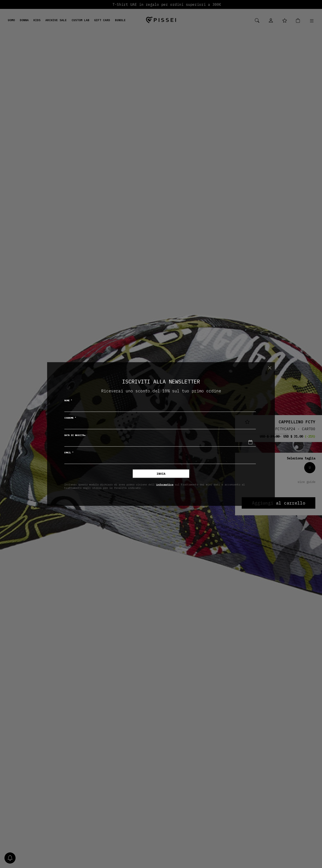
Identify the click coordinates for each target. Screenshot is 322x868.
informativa (165, 484)
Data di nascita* (75, 435)
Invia (161, 474)
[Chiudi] (270, 368)
